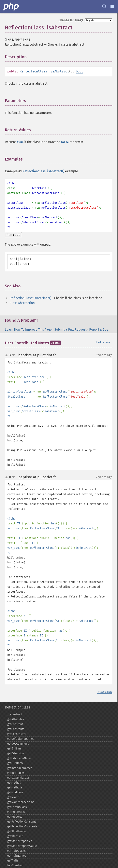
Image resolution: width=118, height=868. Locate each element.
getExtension (16, 753)
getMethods (15, 788)
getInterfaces (16, 773)
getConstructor (17, 734)
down (13, 355)
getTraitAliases (17, 851)
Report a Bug (99, 329)
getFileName (16, 763)
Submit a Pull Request (70, 329)
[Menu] (112, 6)
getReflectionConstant (22, 822)
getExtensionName (19, 758)
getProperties (16, 812)
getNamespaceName (21, 802)
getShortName (17, 831)
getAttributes (16, 719)
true (20, 142)
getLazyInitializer (18, 778)
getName (13, 797)
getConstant (15, 724)
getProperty (15, 817)
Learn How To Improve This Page (28, 329)
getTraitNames (17, 856)
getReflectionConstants (22, 826)
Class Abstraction (22, 303)
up (7, 356)
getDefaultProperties (21, 739)
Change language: (71, 20)
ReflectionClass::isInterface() (31, 298)
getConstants (16, 729)
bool (79, 71)
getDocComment (18, 744)
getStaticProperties (20, 841)
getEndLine (14, 749)
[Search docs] (104, 6)
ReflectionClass (17, 707)
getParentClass (17, 807)
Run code (13, 235)
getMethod (14, 783)
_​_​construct (15, 714)
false (65, 142)
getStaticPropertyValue (22, 846)
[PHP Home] (11, 6)
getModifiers (15, 792)
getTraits (13, 861)
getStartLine (15, 836)
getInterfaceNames (20, 768)
